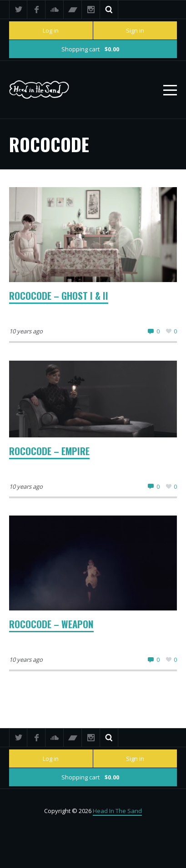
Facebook (36, 10)
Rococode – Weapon (51, 624)
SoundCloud (55, 10)
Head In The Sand (117, 811)
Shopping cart (90, 49)
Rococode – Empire (49, 451)
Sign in (135, 30)
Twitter (18, 10)
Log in (51, 30)
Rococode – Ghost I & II (59, 295)
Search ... (109, 10)
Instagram (91, 10)
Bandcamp (73, 10)
